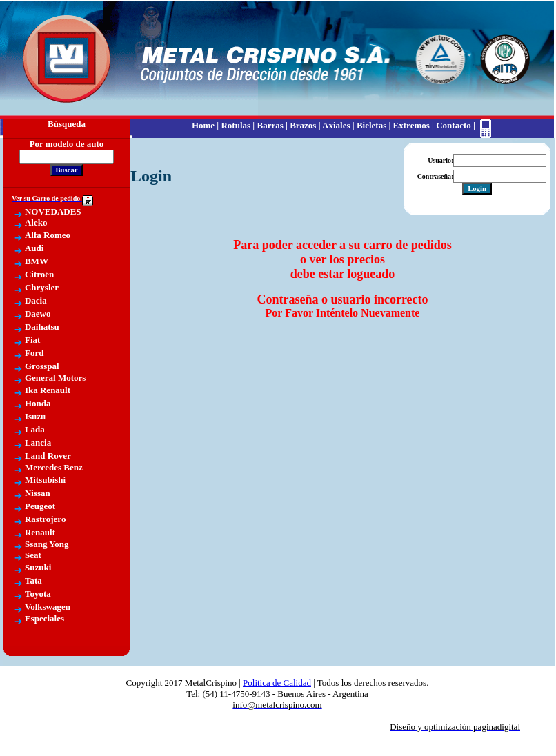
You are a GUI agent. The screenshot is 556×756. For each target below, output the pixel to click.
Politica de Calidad (277, 683)
